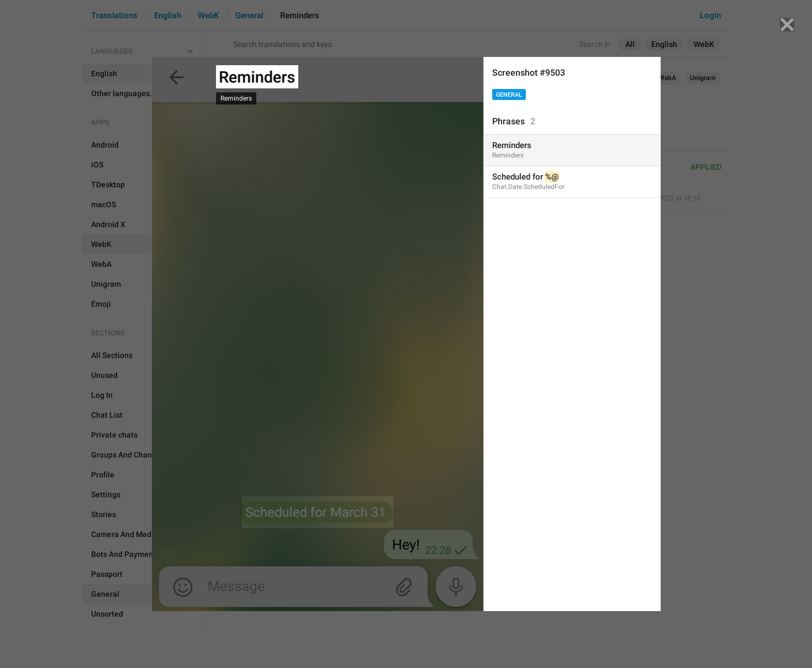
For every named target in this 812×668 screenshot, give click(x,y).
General (509, 95)
